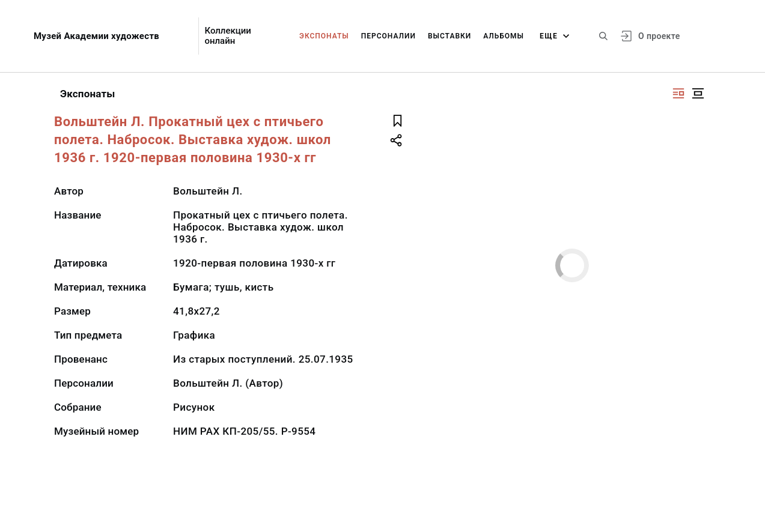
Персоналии (389, 36)
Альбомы (504, 36)
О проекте (659, 36)
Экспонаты (324, 36)
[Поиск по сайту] (603, 36)
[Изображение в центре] (698, 93)
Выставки (450, 36)
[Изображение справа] (678, 93)
